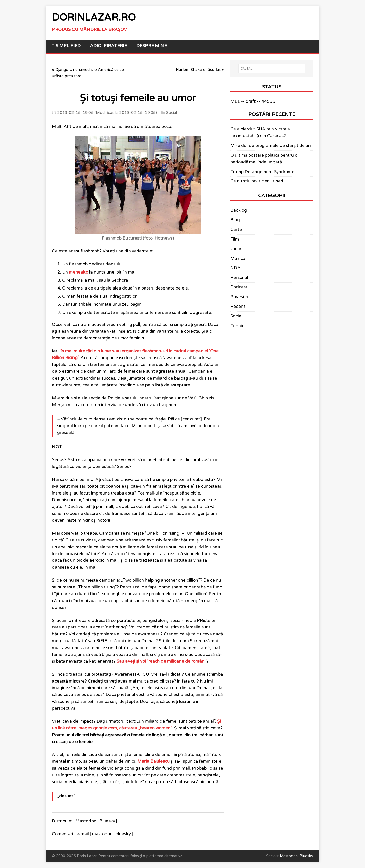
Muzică (238, 259)
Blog (235, 220)
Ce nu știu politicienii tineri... (258, 181)
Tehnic (237, 326)
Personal (239, 278)
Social (171, 113)
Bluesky (107, 821)
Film (235, 239)
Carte (236, 230)
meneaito (79, 272)
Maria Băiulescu (153, 761)
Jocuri (236, 249)
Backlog (239, 210)
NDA (235, 268)
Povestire (240, 297)
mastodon (102, 834)
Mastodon (86, 821)
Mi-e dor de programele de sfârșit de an (271, 146)
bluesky (123, 834)
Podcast (239, 287)
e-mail (83, 834)
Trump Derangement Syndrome (262, 172)
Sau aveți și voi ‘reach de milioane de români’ (161, 661)
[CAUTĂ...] (272, 69)
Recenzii (239, 307)
